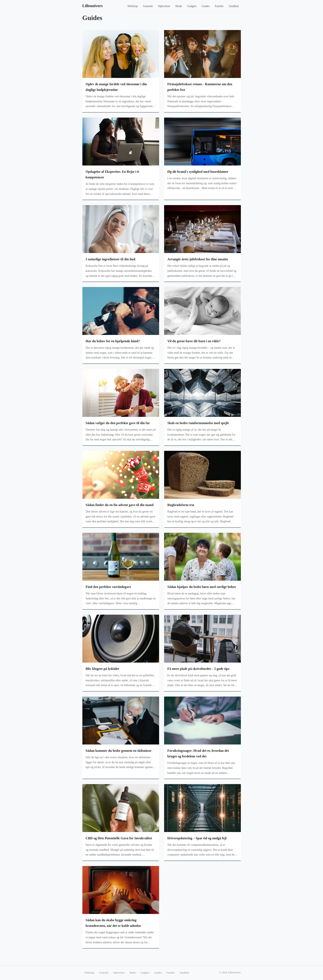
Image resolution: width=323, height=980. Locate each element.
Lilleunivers (93, 6)
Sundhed (234, 6)
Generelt (148, 6)
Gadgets (192, 6)
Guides (206, 6)
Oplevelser (164, 6)
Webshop (133, 6)
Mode (179, 6)
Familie (219, 6)
